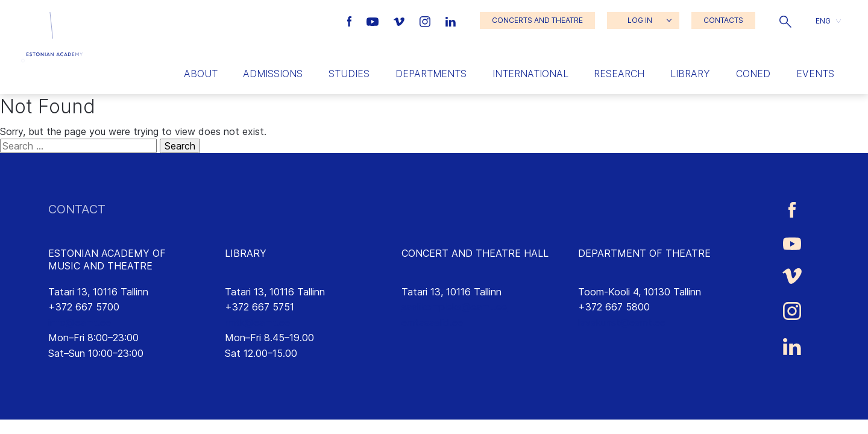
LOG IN (640, 20)
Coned (753, 74)
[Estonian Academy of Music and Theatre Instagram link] (426, 20)
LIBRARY (246, 253)
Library (690, 74)
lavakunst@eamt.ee (622, 322)
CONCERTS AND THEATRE (537, 20)
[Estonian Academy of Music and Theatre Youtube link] (374, 20)
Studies (349, 74)
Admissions (273, 74)
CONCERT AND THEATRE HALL (475, 253)
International (530, 74)
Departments (431, 74)
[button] (785, 20)
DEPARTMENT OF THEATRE (644, 253)
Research (619, 74)
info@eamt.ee (80, 322)
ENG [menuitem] (823, 20)
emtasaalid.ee (432, 322)
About (201, 74)
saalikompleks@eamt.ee (454, 307)
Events (815, 74)
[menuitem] (828, 21)
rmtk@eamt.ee (257, 322)
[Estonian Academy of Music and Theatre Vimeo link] (400, 20)
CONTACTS (723, 20)
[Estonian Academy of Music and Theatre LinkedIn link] (451, 20)
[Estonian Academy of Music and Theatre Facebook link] (351, 20)
